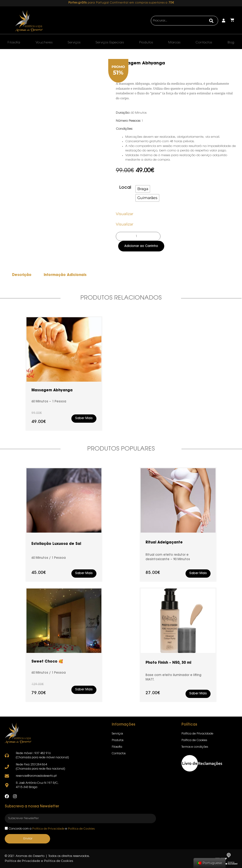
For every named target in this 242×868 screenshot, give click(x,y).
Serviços (74, 43)
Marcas (174, 43)
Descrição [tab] (22, 275)
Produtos (146, 43)
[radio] (143, 189)
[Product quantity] (138, 236)
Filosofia (14, 43)
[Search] (211, 21)
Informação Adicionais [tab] (65, 275)
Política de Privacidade (48, 828)
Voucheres (44, 43)
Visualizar (125, 214)
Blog (231, 43)
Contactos (204, 43)
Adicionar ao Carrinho (141, 246)
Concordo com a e (52, 829)
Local (125, 188)
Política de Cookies (81, 828)
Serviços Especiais (110, 43)
